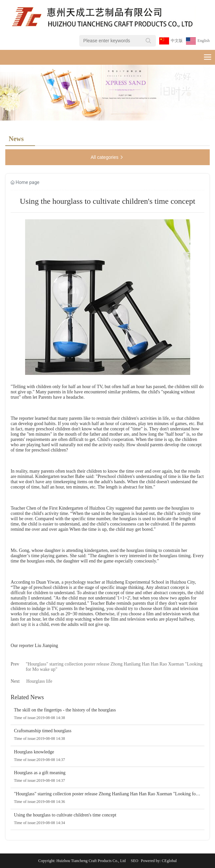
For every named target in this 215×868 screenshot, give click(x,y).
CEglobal (169, 861)
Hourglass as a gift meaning (40, 773)
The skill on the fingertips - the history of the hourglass (65, 710)
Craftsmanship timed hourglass (43, 731)
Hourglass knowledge (34, 752)
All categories (107, 157)
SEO (135, 861)
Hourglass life (39, 681)
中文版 (177, 41)
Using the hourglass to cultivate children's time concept (65, 815)
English (204, 41)
